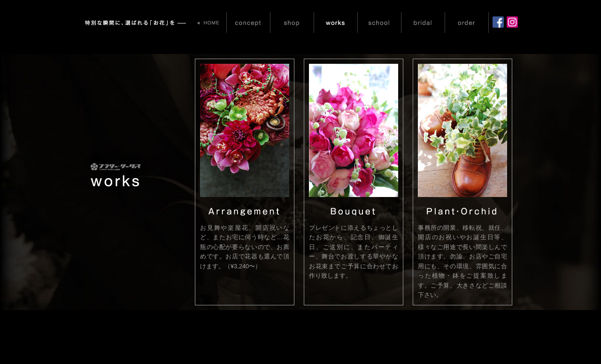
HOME (209, 23)
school (379, 23)
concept (248, 23)
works (336, 23)
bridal (423, 23)
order (467, 23)
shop (292, 23)
